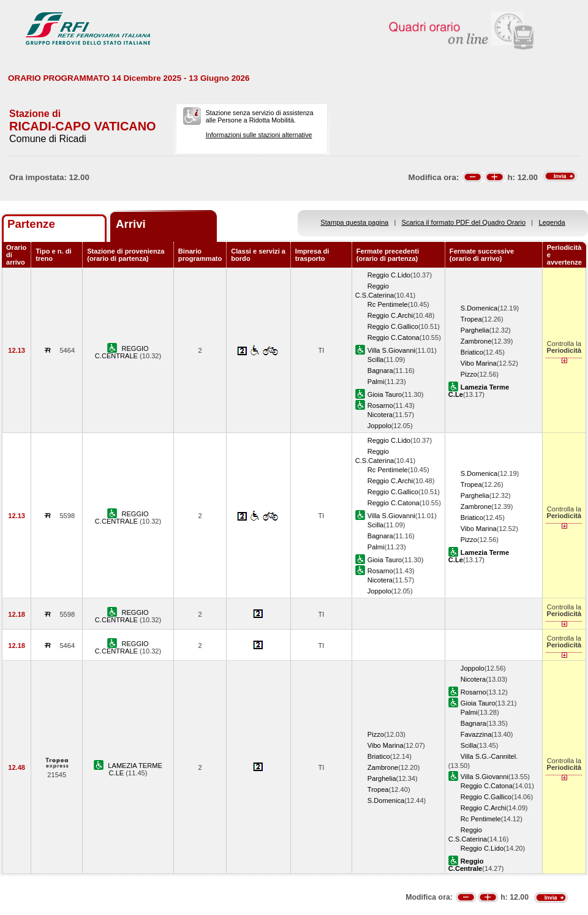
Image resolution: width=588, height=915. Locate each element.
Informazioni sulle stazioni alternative (259, 135)
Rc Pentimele (388, 304)
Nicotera (380, 415)
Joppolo (379, 426)
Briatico (472, 352)
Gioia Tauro (385, 394)
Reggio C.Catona (394, 337)
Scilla (375, 360)
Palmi (376, 382)
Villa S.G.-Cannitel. (489, 756)
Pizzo (469, 374)
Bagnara (380, 371)
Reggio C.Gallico (393, 326)
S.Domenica (479, 308)
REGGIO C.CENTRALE (122, 352)
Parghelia (475, 330)
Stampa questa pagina (354, 222)
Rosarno (380, 405)
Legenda (552, 222)
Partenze (31, 224)
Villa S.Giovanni (391, 350)
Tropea (471, 319)
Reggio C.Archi (390, 315)
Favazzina (476, 734)
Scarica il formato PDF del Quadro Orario (464, 222)
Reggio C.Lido (389, 275)
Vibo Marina (479, 363)
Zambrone (476, 341)
